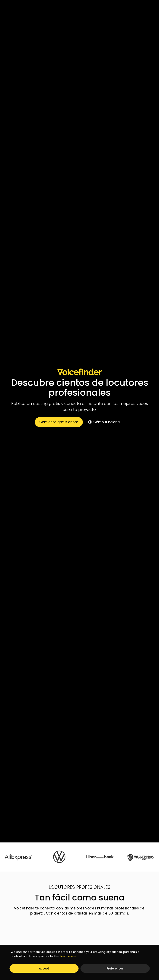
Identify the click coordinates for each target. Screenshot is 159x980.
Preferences (115, 968)
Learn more (68, 956)
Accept (44, 968)
